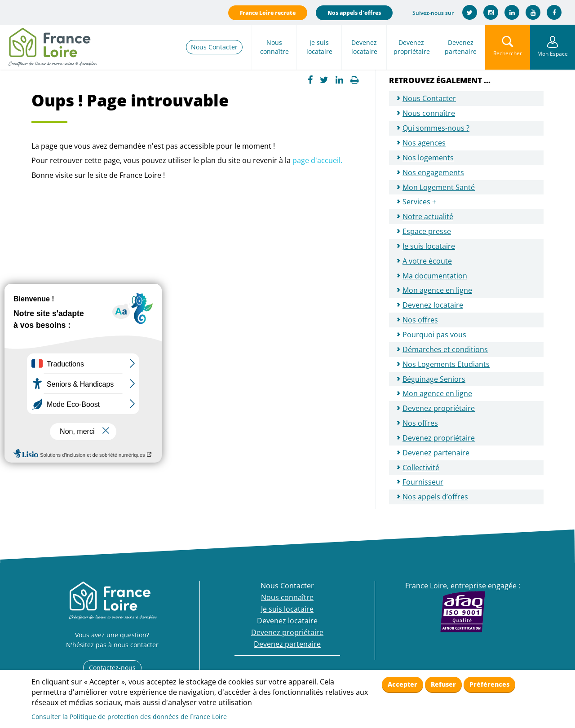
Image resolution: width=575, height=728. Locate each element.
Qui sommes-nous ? (436, 128)
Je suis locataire (319, 47)
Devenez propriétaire (412, 47)
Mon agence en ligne (437, 290)
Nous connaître (274, 47)
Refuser (443, 684)
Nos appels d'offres (354, 13)
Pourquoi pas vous (434, 335)
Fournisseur (423, 482)
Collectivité (421, 468)
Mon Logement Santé (439, 187)
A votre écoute (427, 261)
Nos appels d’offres (435, 497)
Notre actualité (428, 216)
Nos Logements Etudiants (446, 364)
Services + (419, 202)
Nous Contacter (214, 47)
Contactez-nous (112, 668)
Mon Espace (553, 54)
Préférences (489, 684)
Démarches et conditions (445, 349)
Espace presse (427, 231)
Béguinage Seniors (434, 379)
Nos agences (424, 143)
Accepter (402, 684)
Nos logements (428, 158)
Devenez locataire (364, 47)
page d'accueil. (317, 160)
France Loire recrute (268, 13)
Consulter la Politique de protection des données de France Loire (129, 717)
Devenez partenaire (461, 47)
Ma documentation (435, 276)
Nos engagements (433, 172)
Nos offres (420, 320)
